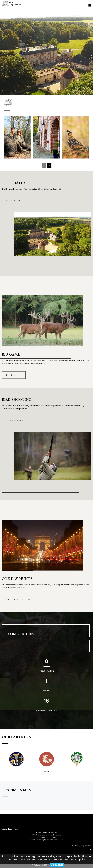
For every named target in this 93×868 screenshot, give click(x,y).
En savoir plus (39, 865)
